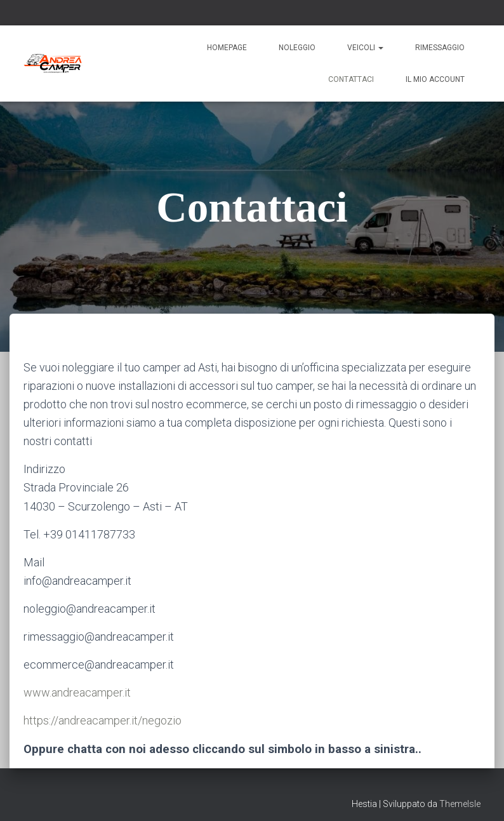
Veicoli (365, 48)
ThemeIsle (460, 804)
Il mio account (435, 79)
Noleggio (297, 48)
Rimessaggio (440, 48)
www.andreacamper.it (77, 692)
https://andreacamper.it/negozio (103, 720)
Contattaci (351, 79)
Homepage (227, 48)
